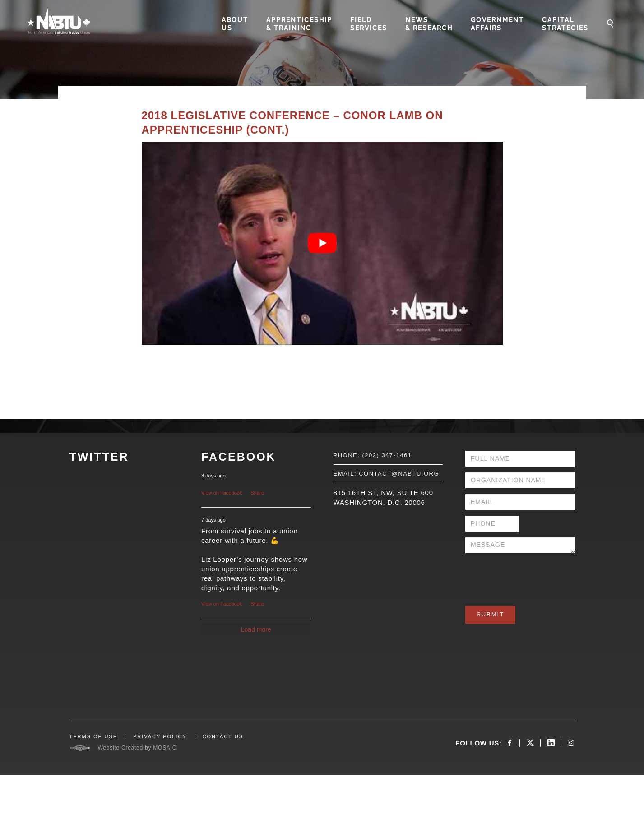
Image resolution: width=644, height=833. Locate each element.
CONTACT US (223, 736)
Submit (490, 614)
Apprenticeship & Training (299, 24)
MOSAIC (165, 748)
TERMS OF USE (94, 736)
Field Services (369, 24)
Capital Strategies (565, 24)
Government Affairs (497, 24)
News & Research (429, 24)
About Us (235, 24)
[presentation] (534, 577)
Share (257, 493)
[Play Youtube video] (322, 243)
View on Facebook (222, 493)
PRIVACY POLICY (160, 736)
